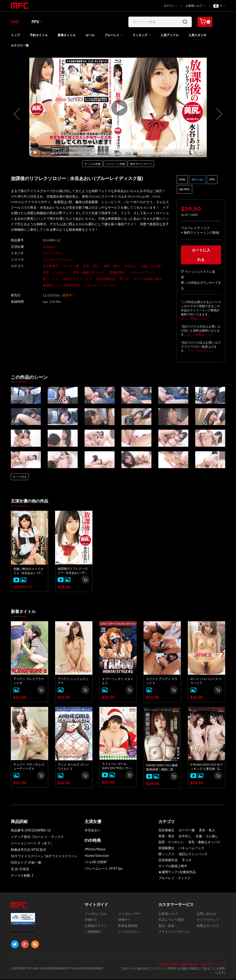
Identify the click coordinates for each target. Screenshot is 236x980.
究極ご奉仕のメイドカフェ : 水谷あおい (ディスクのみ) (29, 572)
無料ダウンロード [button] (141, 164)
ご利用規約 (93, 936)
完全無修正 (43, 266)
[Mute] (193, 152)
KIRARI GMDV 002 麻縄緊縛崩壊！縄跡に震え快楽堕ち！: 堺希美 (162, 768)
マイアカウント (208, 922)
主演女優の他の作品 (32, 502)
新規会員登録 (128, 929)
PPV (35, 22)
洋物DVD (91, 922)
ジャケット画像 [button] (115, 164)
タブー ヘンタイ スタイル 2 (118, 682)
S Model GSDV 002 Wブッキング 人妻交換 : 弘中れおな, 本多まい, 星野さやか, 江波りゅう (206, 767)
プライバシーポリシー (174, 936)
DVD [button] (182, 179)
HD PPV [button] (184, 189)
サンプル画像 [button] (92, 164)
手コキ (117, 279)
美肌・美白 (104, 266)
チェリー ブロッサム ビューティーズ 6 (29, 767)
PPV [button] (212, 179)
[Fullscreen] (201, 152)
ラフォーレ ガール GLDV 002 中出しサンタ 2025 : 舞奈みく (118, 767)
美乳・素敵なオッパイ (81, 272)
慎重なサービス (208, 929)
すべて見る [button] (20, 478)
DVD (15, 22)
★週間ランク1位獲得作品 (53, 285)
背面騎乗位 (109, 272)
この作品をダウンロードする (201, 287)
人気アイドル (170, 35)
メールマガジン (129, 936)
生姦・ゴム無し (144, 266)
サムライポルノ (46, 253)
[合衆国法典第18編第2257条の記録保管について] (192, 965)
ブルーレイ (112, 35)
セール (90, 35)
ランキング (140, 35)
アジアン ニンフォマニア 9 (73, 682)
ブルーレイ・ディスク (92, 285)
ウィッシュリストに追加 (198, 276)
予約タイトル (39, 35)
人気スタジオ (198, 35)
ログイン (171, 6)
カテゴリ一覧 (20, 45)
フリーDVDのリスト (201, 352)
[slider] (105, 153)
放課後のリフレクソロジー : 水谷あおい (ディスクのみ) (73, 572)
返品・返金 (166, 929)
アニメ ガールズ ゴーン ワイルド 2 (73, 767)
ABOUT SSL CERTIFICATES (23, 933)
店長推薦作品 (98, 279)
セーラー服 (63, 266)
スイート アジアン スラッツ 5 (162, 682)
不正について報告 (171, 922)
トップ (15, 35)
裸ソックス (43, 279)
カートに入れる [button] (201, 256)
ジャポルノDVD (96, 915)
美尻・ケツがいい (48, 272)
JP (219, 6)
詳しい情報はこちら (194, 320)
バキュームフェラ (134, 272)
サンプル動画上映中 (140, 279)
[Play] (118, 108)
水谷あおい (43, 247)
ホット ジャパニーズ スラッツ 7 (206, 682)
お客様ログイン (96, 929)
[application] (118, 107)
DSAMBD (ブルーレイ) (51, 260)
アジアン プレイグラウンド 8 (29, 682)
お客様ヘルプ (196, 6)
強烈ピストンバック (70, 279)
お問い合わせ (206, 915)
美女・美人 (83, 266)
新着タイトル (67, 35)
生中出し (122, 266)
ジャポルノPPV (129, 915)
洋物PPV (124, 922)
